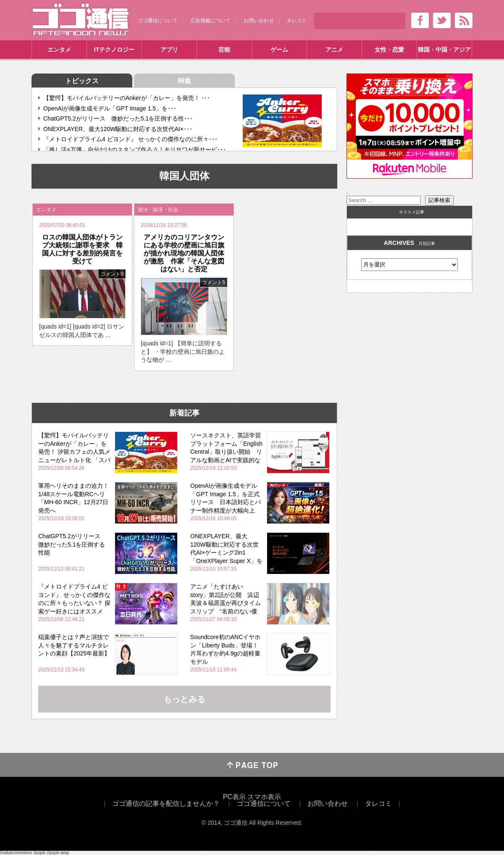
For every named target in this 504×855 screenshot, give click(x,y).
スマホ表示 (264, 797)
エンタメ (59, 50)
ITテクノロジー (114, 50)
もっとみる (184, 699)
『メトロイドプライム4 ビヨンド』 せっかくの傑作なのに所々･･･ (130, 139)
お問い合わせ (259, 21)
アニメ (334, 50)
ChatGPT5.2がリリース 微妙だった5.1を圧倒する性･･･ (118, 118)
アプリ (169, 50)
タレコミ (297, 21)
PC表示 (234, 797)
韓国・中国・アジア (444, 50)
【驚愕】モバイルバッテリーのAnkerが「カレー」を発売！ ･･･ (127, 98)
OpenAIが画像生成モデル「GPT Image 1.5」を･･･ (110, 108)
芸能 (224, 50)
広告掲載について (210, 21)
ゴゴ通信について (157, 21)
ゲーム (279, 50)
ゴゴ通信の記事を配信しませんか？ (166, 804)
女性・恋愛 (389, 50)
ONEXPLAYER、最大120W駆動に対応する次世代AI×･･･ (118, 129)
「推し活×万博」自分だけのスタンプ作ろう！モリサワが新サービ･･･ (135, 150)
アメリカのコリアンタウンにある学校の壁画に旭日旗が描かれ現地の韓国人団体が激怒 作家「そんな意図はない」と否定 (184, 253)
